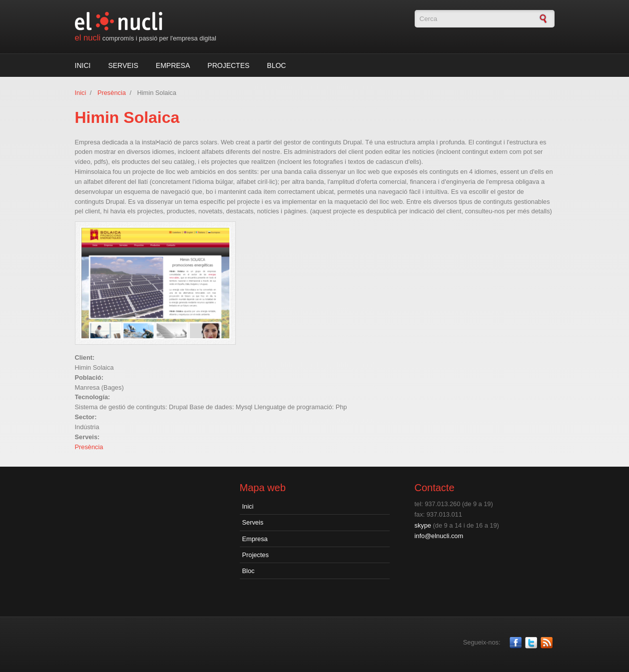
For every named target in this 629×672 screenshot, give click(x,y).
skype (423, 525)
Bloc (276, 65)
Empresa (173, 65)
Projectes (228, 65)
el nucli (88, 38)
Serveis (123, 65)
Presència (112, 93)
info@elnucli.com (439, 536)
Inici (83, 65)
